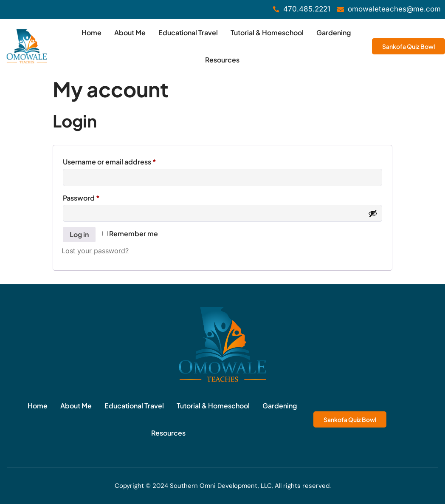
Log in (79, 234)
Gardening (334, 33)
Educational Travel (188, 33)
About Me (130, 33)
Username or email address (124, 161)
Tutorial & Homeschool (267, 33)
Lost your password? (95, 251)
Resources (222, 60)
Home (92, 33)
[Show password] (373, 213)
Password (96, 197)
